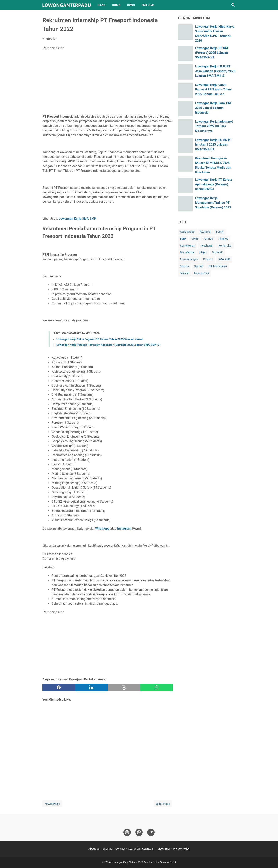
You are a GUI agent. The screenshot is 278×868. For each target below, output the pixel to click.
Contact (120, 849)
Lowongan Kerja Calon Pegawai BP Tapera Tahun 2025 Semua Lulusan (100, 339)
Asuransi (205, 232)
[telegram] (124, 688)
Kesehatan (207, 246)
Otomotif (217, 252)
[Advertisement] (108, 83)
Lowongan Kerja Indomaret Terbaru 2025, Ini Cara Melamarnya (214, 126)
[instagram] (127, 832)
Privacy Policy (181, 849)
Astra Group (187, 232)
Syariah (199, 266)
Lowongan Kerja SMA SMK (77, 219)
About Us (94, 849)
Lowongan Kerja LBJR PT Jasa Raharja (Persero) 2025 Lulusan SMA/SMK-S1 (215, 71)
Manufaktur (187, 252)
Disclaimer (164, 849)
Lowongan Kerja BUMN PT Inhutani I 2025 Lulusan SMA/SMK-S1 (213, 145)
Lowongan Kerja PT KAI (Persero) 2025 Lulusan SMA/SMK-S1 (211, 53)
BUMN (116, 5)
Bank (183, 239)
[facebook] (59, 688)
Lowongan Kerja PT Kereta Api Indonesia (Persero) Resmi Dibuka (214, 184)
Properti (208, 259)
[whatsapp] (156, 688)
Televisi (184, 273)
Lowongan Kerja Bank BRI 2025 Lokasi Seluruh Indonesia (213, 108)
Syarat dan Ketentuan (141, 849)
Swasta (184, 266)
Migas (203, 252)
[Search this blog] (233, 5)
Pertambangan (189, 259)
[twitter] (91, 688)
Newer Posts (52, 804)
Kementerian (188, 246)
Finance (223, 239)
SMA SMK (148, 5)
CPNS (131, 5)
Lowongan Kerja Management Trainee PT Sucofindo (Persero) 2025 (213, 203)
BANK (102, 5)
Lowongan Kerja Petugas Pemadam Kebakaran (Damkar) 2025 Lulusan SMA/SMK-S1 (108, 345)
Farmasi (208, 239)
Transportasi (201, 273)
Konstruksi (225, 246)
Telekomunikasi (218, 266)
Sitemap (107, 849)
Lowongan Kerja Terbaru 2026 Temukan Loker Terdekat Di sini (144, 862)
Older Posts (163, 804)
